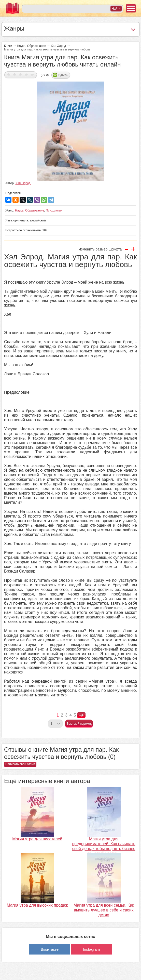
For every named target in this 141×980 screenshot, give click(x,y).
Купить (63, 75)
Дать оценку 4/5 (26, 75)
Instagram (91, 949)
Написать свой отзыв (20, 764)
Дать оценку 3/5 (20, 75)
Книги (8, 46)
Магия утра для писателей (37, 839)
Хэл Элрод (59, 46)
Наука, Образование (31, 46)
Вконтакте (50, 949)
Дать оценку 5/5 (32, 75)
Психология (54, 210)
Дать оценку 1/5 (9, 75)
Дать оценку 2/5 (15, 75)
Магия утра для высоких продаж (37, 905)
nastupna (81, 715)
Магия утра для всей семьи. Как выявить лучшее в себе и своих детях (104, 910)
